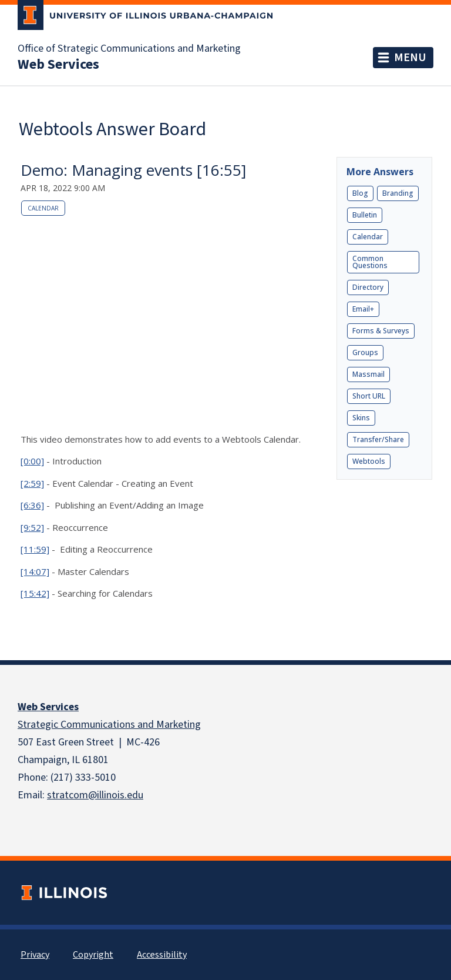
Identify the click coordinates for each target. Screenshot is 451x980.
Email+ (363, 309)
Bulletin (365, 215)
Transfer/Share (378, 439)
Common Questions (370, 262)
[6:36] (32, 505)
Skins (361, 418)
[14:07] (35, 571)
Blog (360, 193)
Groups (365, 352)
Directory (368, 287)
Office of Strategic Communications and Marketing (129, 49)
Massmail (368, 374)
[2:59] (32, 483)
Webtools (369, 461)
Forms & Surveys (381, 331)
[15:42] (35, 593)
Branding (398, 193)
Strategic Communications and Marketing (109, 725)
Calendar (43, 208)
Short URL (369, 396)
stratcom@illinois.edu (95, 795)
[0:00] (32, 461)
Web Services (48, 707)
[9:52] (32, 527)
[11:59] (35, 549)
